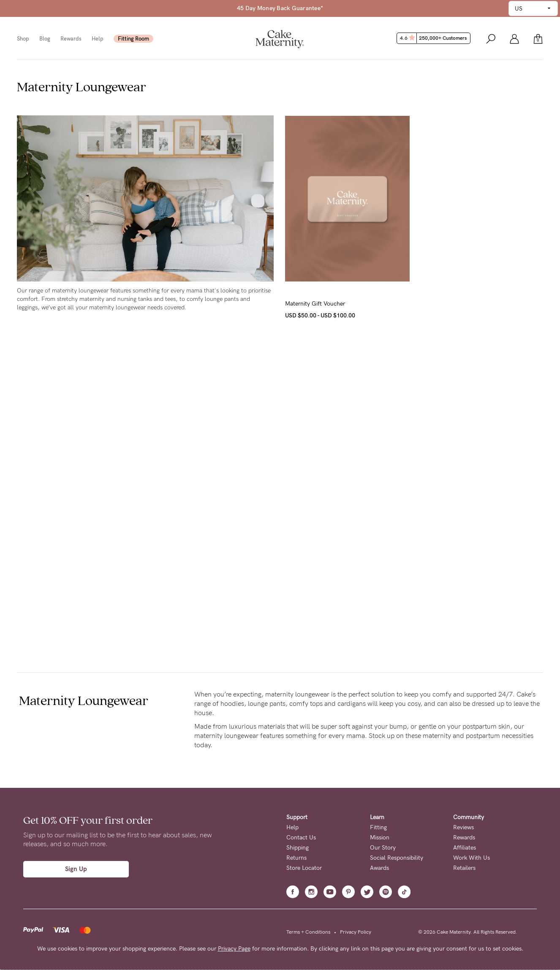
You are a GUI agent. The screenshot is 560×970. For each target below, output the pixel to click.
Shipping (298, 848)
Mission (380, 837)
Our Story (383, 848)
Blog (45, 39)
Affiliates (465, 848)
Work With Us (472, 858)
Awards (379, 868)
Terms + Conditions (308, 932)
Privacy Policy (356, 932)
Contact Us (301, 837)
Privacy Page (234, 949)
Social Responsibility (397, 858)
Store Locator (304, 868)
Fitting (378, 827)
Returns (296, 858)
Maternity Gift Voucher (315, 304)
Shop (23, 39)
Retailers (464, 868)
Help (98, 39)
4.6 (434, 38)
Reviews (463, 827)
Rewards (71, 39)
